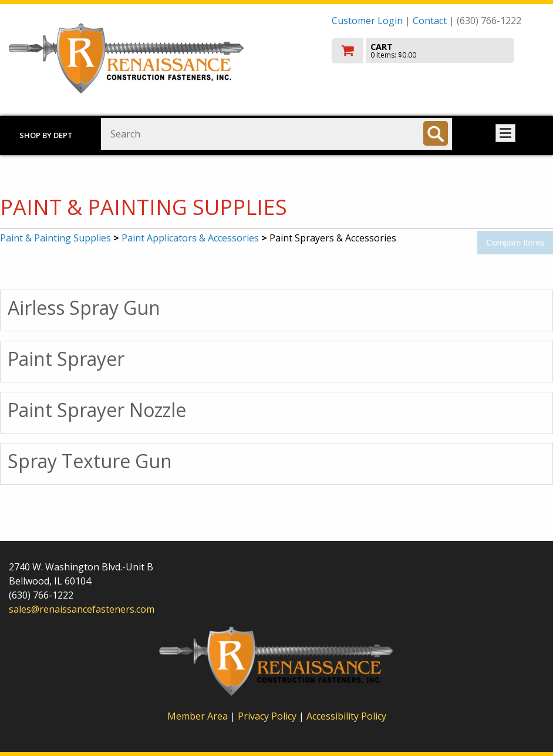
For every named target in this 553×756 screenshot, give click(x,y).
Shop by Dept (46, 135)
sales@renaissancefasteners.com (82, 609)
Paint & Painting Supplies (55, 238)
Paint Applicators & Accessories (190, 238)
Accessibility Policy (346, 716)
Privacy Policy (268, 716)
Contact (430, 21)
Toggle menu (505, 133)
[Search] (436, 133)
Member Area (198, 716)
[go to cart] (438, 51)
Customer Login (367, 21)
